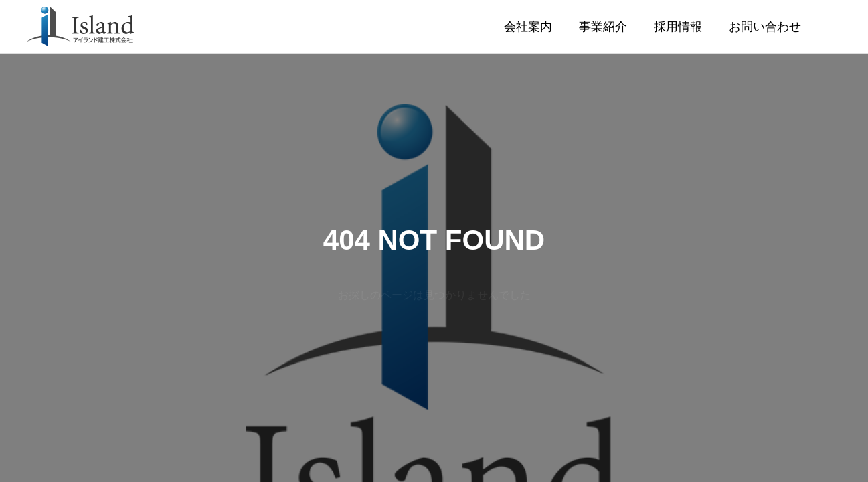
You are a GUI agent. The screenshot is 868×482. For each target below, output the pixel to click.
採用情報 (678, 27)
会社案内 (528, 27)
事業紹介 (603, 27)
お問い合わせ (765, 27)
